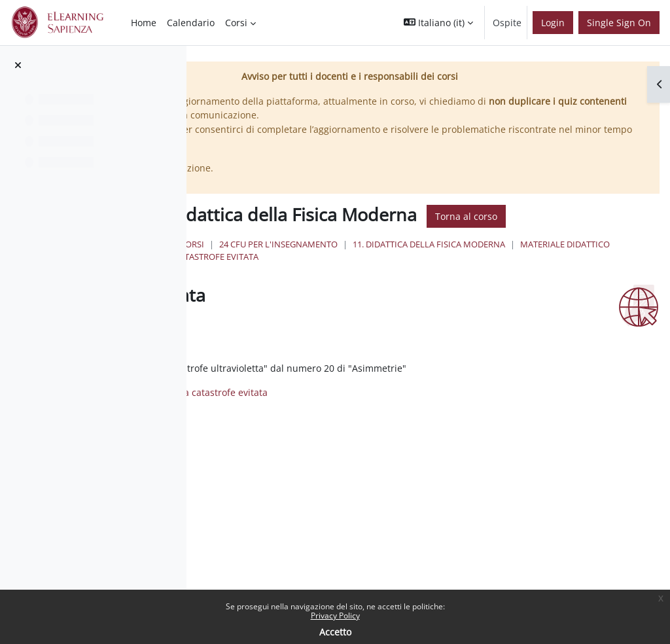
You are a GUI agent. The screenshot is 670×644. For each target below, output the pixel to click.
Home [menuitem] (144, 23)
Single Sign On (619, 23)
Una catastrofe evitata (456, 278)
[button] (438, 23)
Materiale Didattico (344, 278)
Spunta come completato (252, 351)
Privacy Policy (335, 616)
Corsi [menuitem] (236, 23)
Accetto (335, 632)
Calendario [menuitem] (191, 23)
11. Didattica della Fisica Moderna (573, 266)
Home (297, 266)
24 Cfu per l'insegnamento (423, 266)
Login (553, 23)
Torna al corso (329, 237)
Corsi (337, 266)
